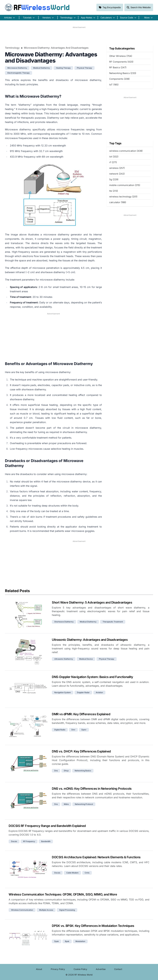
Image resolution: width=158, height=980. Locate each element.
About (39, 969)
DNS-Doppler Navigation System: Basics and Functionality (93, 677)
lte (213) (114, 191)
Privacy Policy (58, 969)
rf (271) (113, 162)
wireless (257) (117, 168)
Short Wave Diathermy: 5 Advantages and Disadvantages (92, 602)
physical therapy (84, 68)
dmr (73, 730)
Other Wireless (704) (121, 56)
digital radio (60, 730)
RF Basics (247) (118, 67)
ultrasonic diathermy (64, 659)
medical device (86, 659)
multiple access (46, 910)
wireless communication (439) (126, 151)
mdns (66, 804)
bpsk (67, 941)
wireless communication (22, 910)
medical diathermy (42, 68)
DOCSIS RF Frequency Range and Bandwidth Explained (47, 826)
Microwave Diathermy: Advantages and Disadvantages (56, 48)
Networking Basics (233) (123, 73)
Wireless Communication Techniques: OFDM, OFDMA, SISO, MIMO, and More (63, 894)
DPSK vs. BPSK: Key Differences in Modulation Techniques (93, 926)
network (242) (117, 174)
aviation (99, 692)
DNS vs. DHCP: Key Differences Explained (81, 751)
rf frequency (29, 841)
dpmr (84, 730)
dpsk (57, 941)
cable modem (72, 873)
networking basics (83, 771)
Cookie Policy (80, 969)
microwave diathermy (17, 68)
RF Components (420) (121, 62)
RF (37, 7)
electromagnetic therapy (19, 73)
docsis (14, 841)
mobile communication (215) (125, 185)
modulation (80, 941)
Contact (118, 969)
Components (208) (119, 79)
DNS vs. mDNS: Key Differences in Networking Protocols (92, 789)
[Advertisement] (79, 36)
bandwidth (46, 841)
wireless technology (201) (123, 197)
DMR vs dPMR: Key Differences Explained (81, 714)
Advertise (101, 969)
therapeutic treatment (113, 622)
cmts (87, 873)
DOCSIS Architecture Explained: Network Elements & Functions (96, 857)
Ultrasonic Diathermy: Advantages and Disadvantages (90, 640)
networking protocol (84, 804)
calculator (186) (118, 202)
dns (56, 771)
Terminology (12, 48)
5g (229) (114, 179)
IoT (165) (114, 85)
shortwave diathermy (64, 622)
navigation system (63, 692)
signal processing (67, 910)
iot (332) (114, 157)
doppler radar (83, 692)
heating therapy (63, 68)
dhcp (66, 771)
